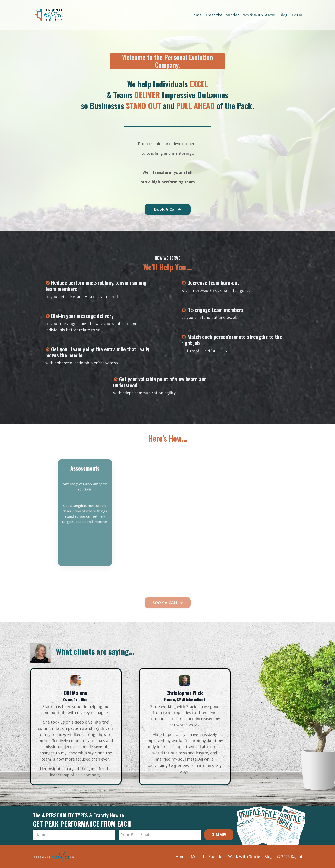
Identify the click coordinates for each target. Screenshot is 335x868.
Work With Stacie (259, 15)
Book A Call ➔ (167, 209)
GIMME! (219, 834)
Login (297, 15)
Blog (283, 15)
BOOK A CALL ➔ (167, 614)
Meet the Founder (222, 15)
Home (196, 15)
